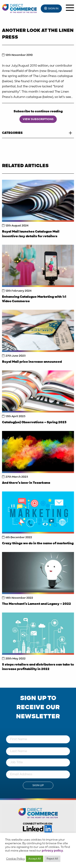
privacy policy (52, 851)
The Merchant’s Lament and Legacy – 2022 (36, 604)
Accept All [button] (35, 859)
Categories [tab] (12, 133)
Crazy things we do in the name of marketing (38, 543)
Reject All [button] (52, 859)
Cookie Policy (16, 859)
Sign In (53, 9)
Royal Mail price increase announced (32, 362)
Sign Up (38, 785)
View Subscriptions (38, 119)
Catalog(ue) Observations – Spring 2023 (34, 422)
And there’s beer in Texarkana (26, 483)
